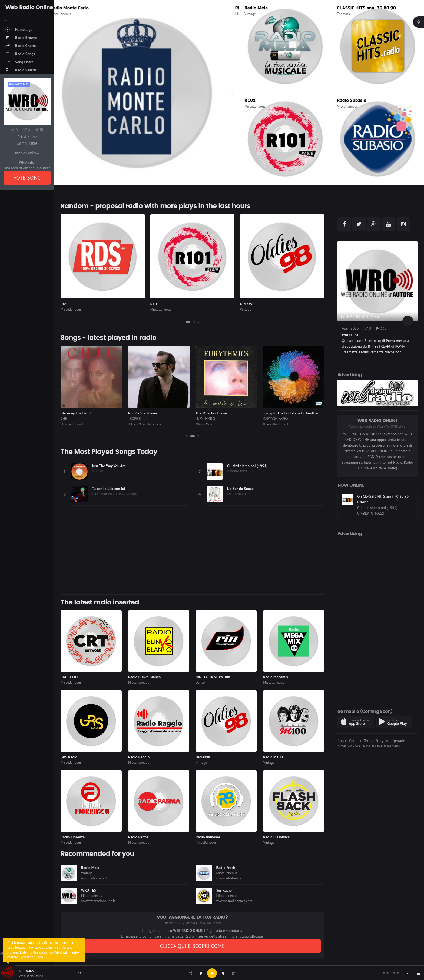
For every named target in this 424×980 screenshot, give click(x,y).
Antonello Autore (390, 746)
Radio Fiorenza (73, 837)
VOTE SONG (27, 178)
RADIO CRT (69, 677)
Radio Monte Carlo (79, 8)
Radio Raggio (139, 757)
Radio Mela (256, 8)
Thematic (344, 14)
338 (382, 328)
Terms (368, 741)
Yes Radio (224, 890)
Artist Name (27, 137)
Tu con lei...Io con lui (109, 489)
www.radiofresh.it (229, 878)
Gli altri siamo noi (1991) (247, 466)
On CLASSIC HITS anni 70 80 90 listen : (383, 518)
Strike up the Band (76, 413)
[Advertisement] (192, 552)
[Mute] (408, 973)
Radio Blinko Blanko (144, 677)
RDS (64, 304)
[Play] (212, 973)
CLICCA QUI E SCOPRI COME (192, 946)
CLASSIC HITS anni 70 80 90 (366, 8)
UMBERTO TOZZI (237, 471)
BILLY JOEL (98, 471)
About (342, 741)
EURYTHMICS (205, 419)
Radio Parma (138, 837)
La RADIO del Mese (361, 316)
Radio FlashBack (72, 424)
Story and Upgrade (390, 741)
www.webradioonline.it (98, 901)
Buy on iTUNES (19, 84)
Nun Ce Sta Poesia (142, 413)
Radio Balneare (208, 837)
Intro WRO (26, 971)
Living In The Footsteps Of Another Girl (294, 413)
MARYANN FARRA (275, 419)
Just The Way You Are (109, 466)
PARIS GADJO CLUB (239, 494)
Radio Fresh (226, 868)
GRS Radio (69, 757)
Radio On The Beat (275, 424)
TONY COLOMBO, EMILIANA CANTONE (115, 494)
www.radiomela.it (94, 878)
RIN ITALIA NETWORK (213, 677)
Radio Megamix (276, 677)
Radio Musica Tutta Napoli (145, 424)
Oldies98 (247, 304)
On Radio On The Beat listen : (381, 492)
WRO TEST (90, 890)
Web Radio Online (31, 976)
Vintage (250, 14)
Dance (200, 682)
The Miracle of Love (211, 413)
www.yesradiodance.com (234, 901)
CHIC (64, 419)
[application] (212, 973)
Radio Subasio (352, 100)
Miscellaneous (70, 14)
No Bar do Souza (240, 489)
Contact (355, 741)
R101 (250, 100)
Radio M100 (273, 757)
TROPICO (135, 419)
